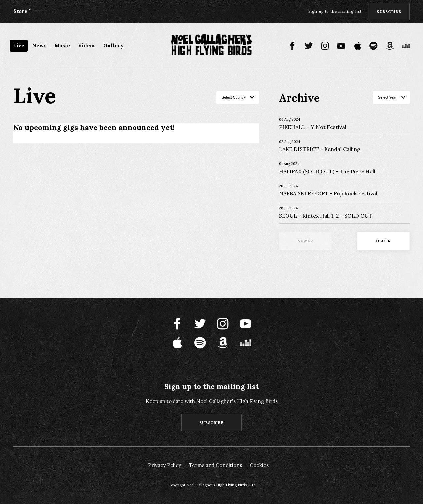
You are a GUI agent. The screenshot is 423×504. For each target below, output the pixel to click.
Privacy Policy (165, 465)
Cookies (259, 465)
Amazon (390, 46)
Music (62, 45)
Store (20, 11)
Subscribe (389, 12)
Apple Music (357, 46)
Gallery (114, 45)
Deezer (406, 46)
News (39, 45)
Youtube (341, 46)
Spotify (374, 46)
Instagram (325, 46)
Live (19, 45)
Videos (87, 45)
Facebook (293, 46)
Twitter (309, 46)
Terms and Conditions (215, 465)
